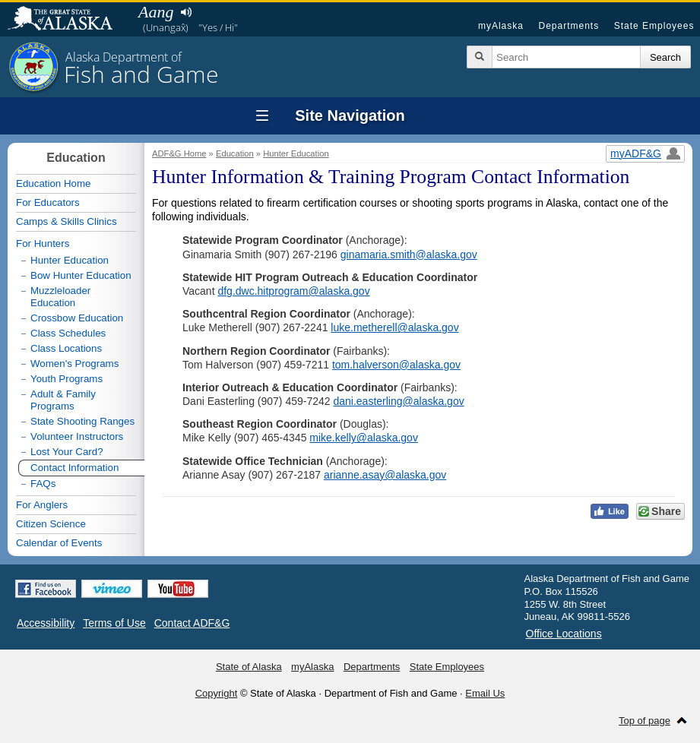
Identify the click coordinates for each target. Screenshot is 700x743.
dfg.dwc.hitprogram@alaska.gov (293, 291)
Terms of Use (114, 623)
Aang (156, 12)
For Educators (48, 202)
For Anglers (42, 505)
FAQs (43, 484)
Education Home (54, 183)
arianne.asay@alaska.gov (385, 475)
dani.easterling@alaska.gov (398, 401)
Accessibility (46, 623)
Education (235, 153)
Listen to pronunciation (186, 12)
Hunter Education (296, 153)
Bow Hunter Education (81, 275)
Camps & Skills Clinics (67, 221)
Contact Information (74, 468)
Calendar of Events (59, 543)
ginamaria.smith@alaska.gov (409, 255)
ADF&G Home (179, 153)
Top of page (645, 721)
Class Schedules (68, 333)
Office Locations (564, 634)
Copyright (217, 693)
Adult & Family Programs (63, 400)
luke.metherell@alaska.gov (394, 327)
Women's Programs (74, 364)
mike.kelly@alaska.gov (364, 438)
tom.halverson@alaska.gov (396, 365)
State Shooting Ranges (82, 421)
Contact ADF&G (192, 623)
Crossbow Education (77, 318)
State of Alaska (68, 20)
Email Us (485, 693)
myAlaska (501, 26)
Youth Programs (67, 379)
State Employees (654, 26)
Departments (569, 26)
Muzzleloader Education (60, 297)
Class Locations (66, 348)
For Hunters (43, 243)
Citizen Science (51, 524)
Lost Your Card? (67, 452)
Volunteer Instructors (77, 436)
